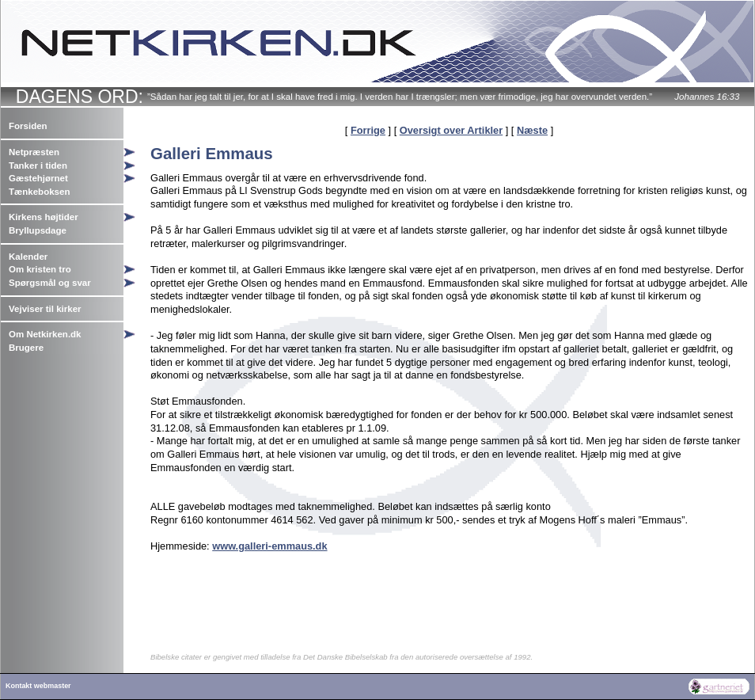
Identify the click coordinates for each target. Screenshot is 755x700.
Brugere (26, 348)
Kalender (28, 257)
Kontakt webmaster (38, 686)
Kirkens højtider (44, 217)
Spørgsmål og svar (50, 283)
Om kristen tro (40, 269)
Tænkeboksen (39, 192)
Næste (532, 130)
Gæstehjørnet (38, 178)
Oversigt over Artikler (451, 130)
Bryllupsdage (38, 230)
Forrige (368, 130)
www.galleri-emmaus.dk (269, 546)
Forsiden (28, 126)
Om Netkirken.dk (45, 334)
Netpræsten (34, 152)
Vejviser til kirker (45, 309)
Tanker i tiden (38, 165)
